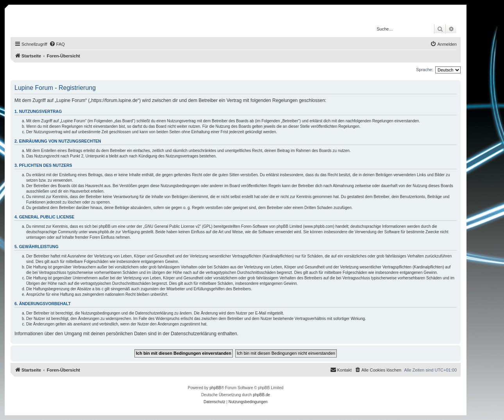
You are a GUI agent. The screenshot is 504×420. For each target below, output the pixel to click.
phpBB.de (261, 395)
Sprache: (425, 70)
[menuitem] (57, 44)
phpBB (215, 388)
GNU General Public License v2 (172, 226)
